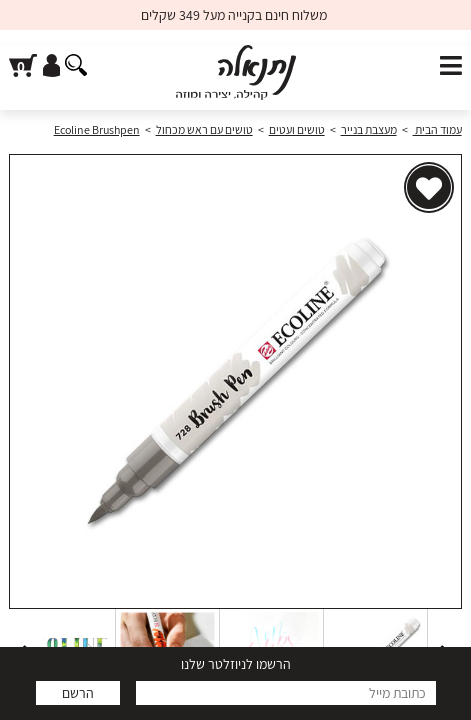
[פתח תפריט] (451, 66)
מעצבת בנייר (369, 129)
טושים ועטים (297, 129)
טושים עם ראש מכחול (204, 129)
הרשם (78, 693)
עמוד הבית (437, 129)
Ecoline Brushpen (97, 129)
